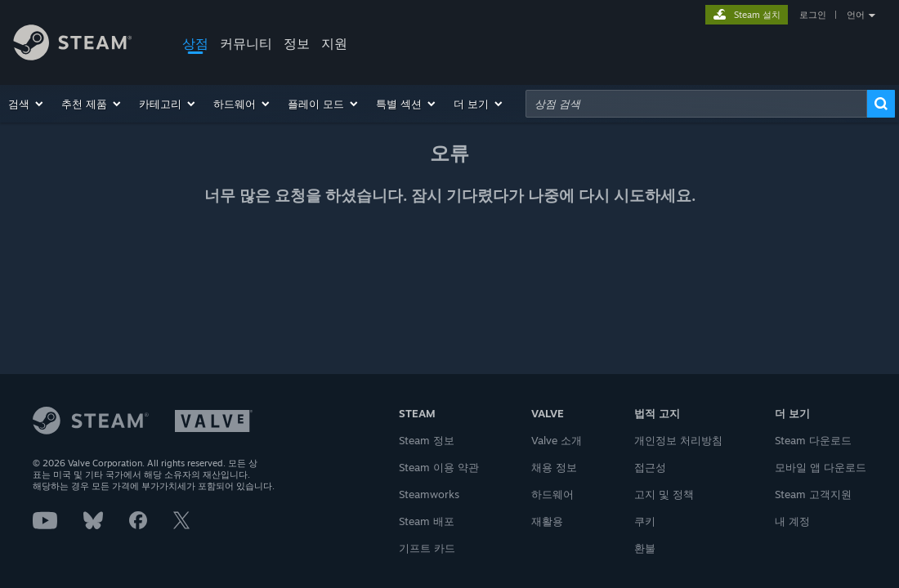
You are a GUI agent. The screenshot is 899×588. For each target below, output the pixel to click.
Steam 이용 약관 (439, 467)
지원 (334, 43)
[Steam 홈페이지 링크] (85, 45)
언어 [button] (856, 15)
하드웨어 (552, 494)
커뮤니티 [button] (246, 43)
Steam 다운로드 (813, 440)
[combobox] (696, 104)
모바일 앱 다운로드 (821, 467)
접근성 (650, 467)
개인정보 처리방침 (678, 440)
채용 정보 (554, 467)
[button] (27, 104)
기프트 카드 (427, 548)
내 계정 (792, 521)
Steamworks (429, 494)
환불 (645, 548)
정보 (297, 43)
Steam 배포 (427, 521)
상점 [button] (195, 43)
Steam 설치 (757, 15)
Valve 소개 (557, 440)
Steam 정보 (427, 440)
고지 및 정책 (664, 494)
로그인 (813, 15)
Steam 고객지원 (813, 494)
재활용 (547, 521)
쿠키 (645, 521)
